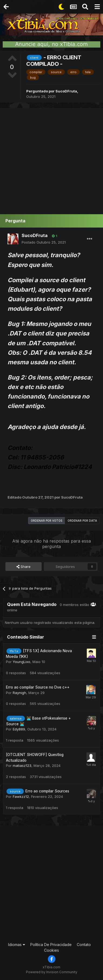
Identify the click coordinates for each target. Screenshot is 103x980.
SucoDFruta (66, 91)
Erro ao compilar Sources (47, 791)
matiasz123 (22, 766)
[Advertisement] (51, 160)
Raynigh (19, 693)
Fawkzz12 (21, 797)
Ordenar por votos (46, 521)
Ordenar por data (82, 521)
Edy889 (19, 729)
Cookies (51, 950)
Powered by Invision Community (52, 972)
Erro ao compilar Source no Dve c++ (38, 687)
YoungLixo (21, 662)
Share (24, 567)
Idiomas (17, 945)
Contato (84, 945)
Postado (44, 242)
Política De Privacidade (51, 945)
